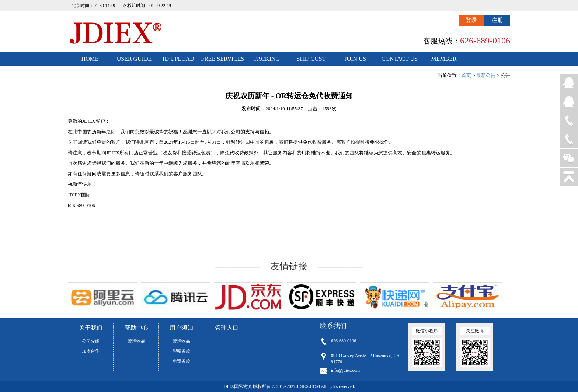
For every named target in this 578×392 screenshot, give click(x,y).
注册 (497, 20)
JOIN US (355, 59)
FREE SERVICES (222, 59)
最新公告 (486, 75)
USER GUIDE (134, 59)
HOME (90, 59)
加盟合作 (91, 351)
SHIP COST (311, 59)
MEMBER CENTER (444, 61)
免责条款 (181, 361)
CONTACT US (400, 59)
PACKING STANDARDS (267, 61)
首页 (466, 75)
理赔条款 (181, 351)
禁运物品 (136, 341)
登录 (471, 20)
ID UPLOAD (178, 59)
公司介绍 (91, 341)
